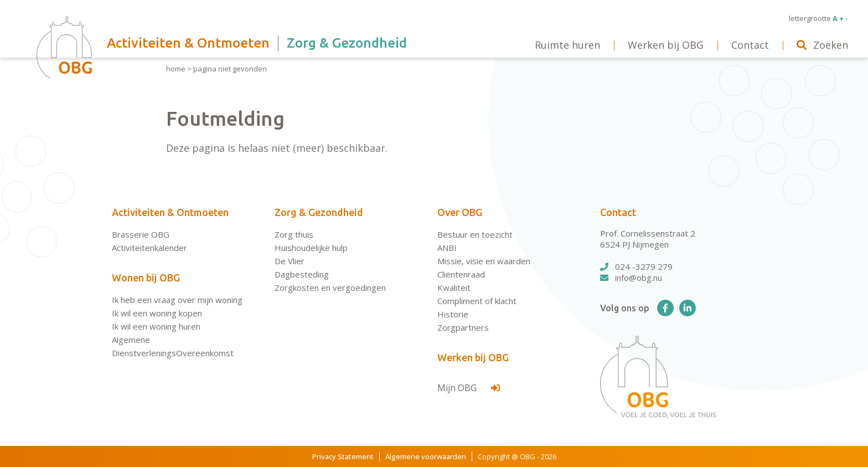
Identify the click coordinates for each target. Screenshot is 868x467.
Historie (453, 314)
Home (176, 69)
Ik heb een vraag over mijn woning (177, 300)
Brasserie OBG (141, 234)
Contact (618, 212)
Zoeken (822, 45)
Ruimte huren (567, 45)
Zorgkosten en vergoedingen (330, 288)
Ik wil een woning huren (156, 326)
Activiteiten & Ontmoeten (170, 212)
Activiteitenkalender (149, 248)
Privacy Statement (343, 456)
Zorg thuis (294, 234)
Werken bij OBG (473, 357)
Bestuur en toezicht (475, 234)
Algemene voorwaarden (426, 456)
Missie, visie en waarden (484, 261)
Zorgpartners (463, 327)
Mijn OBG (469, 388)
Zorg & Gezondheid (319, 212)
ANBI (447, 248)
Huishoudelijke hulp (311, 248)
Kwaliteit (454, 288)
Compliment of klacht (477, 301)
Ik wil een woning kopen (157, 313)
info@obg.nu (631, 278)
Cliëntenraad (461, 274)
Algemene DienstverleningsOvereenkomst (173, 346)
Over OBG (460, 212)
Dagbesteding (302, 274)
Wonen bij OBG (146, 278)
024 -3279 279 (636, 266)
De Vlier (290, 261)
